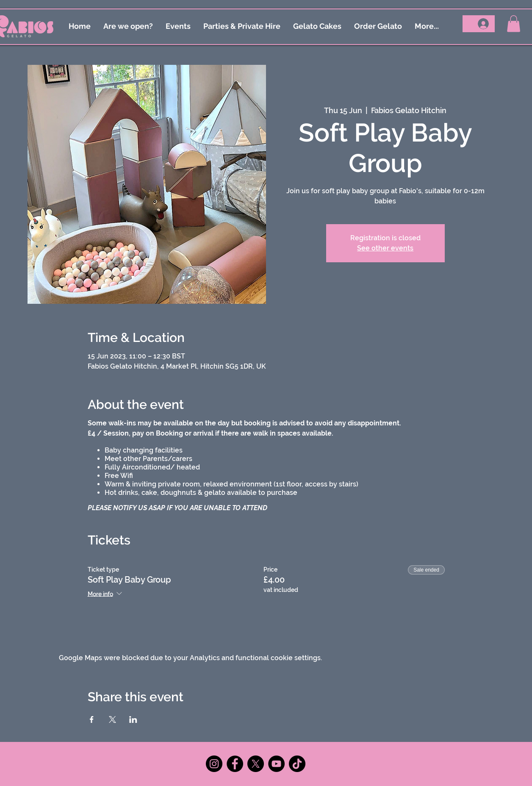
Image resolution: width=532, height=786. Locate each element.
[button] (514, 24)
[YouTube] (276, 764)
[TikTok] (297, 764)
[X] (256, 764)
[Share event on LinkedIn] (133, 719)
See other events (385, 248)
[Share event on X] (112, 719)
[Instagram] (214, 764)
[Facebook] (235, 764)
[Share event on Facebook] (92, 719)
